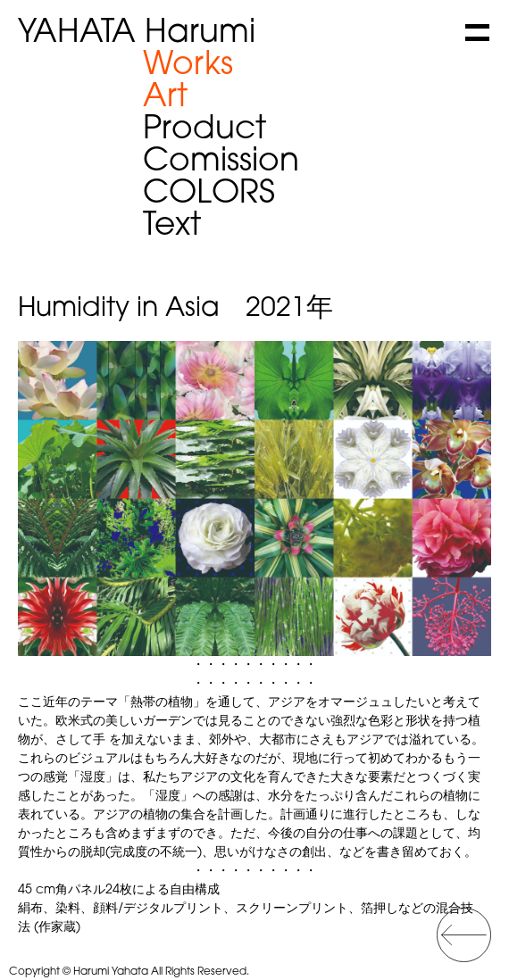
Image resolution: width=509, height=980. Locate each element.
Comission (221, 162)
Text (172, 227)
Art (165, 98)
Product (204, 130)
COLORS (209, 195)
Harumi (137, 34)
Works (188, 66)
